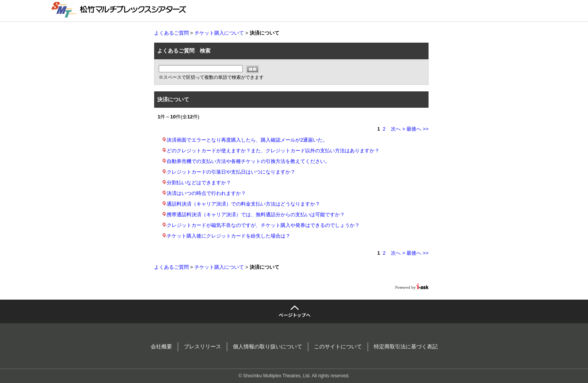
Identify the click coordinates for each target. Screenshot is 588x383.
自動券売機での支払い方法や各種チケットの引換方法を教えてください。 (248, 161)
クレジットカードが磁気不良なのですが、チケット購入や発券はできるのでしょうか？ (263, 225)
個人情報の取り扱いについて (268, 346)
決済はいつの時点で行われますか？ (206, 193)
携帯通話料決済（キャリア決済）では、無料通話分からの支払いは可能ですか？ (256, 215)
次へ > (398, 129)
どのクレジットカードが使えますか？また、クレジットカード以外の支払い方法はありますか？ (273, 151)
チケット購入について (219, 33)
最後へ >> (417, 129)
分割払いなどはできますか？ (199, 183)
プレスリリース (202, 346)
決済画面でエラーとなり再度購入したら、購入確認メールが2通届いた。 (247, 140)
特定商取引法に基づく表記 (406, 346)
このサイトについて (338, 346)
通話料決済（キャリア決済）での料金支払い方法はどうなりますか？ (243, 204)
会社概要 (161, 346)
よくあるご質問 (171, 33)
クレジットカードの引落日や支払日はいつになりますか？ (231, 172)
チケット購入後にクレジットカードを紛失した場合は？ (229, 236)
